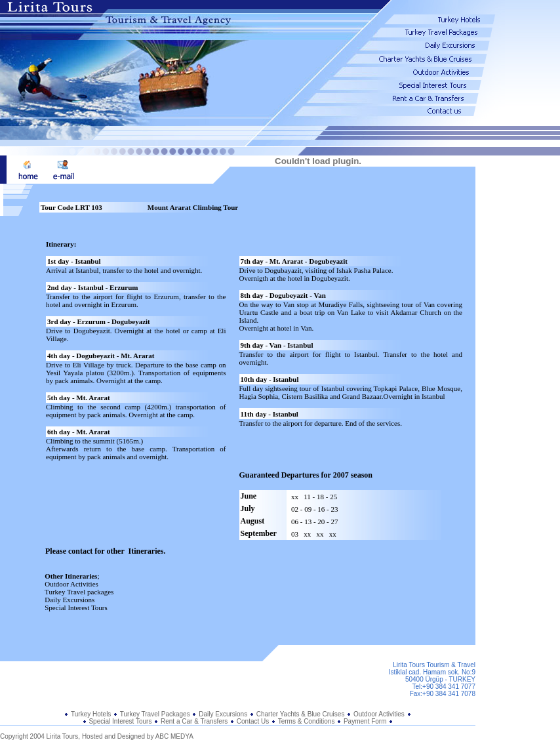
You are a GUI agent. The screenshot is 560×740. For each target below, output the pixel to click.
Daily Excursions (224, 714)
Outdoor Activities (379, 714)
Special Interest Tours (120, 721)
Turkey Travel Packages (155, 714)
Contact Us (253, 721)
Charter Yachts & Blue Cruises (301, 714)
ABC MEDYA (174, 736)
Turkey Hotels (91, 714)
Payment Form (365, 721)
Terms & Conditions (307, 721)
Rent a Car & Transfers (194, 721)
